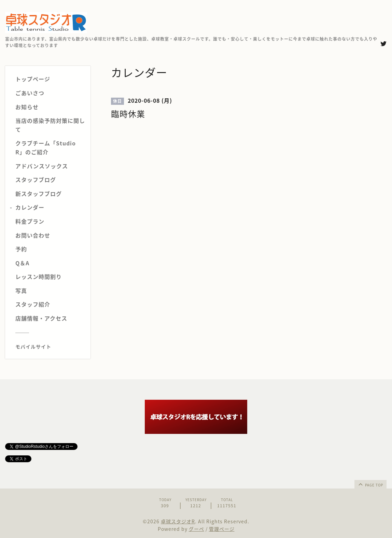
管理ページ (222, 529)
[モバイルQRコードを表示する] (50, 346)
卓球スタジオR (178, 521)
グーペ (197, 529)
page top (370, 484)
